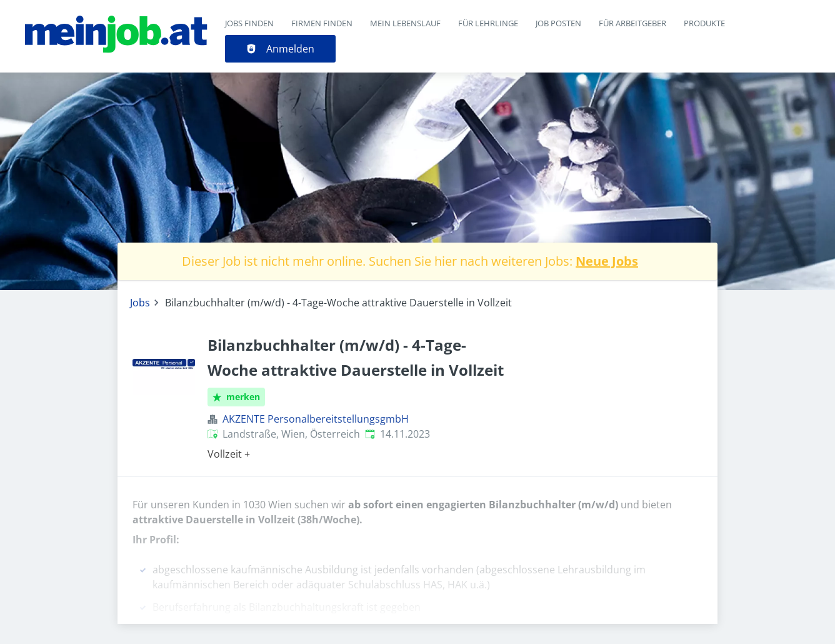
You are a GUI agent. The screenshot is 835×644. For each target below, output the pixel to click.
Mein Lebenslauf (405, 23)
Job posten (558, 23)
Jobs (140, 303)
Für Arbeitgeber (632, 23)
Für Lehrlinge (488, 23)
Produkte (704, 23)
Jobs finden (249, 23)
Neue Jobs (607, 261)
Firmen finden (322, 23)
